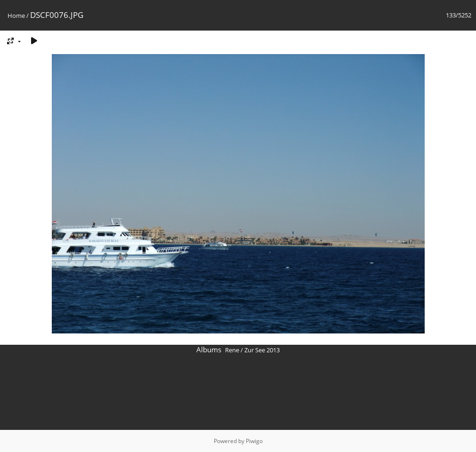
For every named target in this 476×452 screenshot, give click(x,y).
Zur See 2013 (262, 350)
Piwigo (254, 441)
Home (16, 16)
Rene (232, 350)
